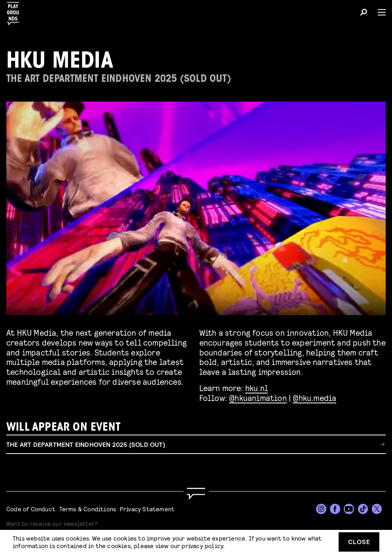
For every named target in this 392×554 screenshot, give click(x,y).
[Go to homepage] (196, 494)
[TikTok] (363, 509)
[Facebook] (335, 509)
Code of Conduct (31, 509)
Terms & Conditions (88, 509)
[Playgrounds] (15, 11)
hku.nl (257, 388)
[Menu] (379, 12)
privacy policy (202, 545)
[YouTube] (349, 509)
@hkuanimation (258, 398)
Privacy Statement (147, 509)
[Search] (364, 13)
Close (359, 542)
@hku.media (314, 398)
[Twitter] (377, 509)
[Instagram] (321, 509)
